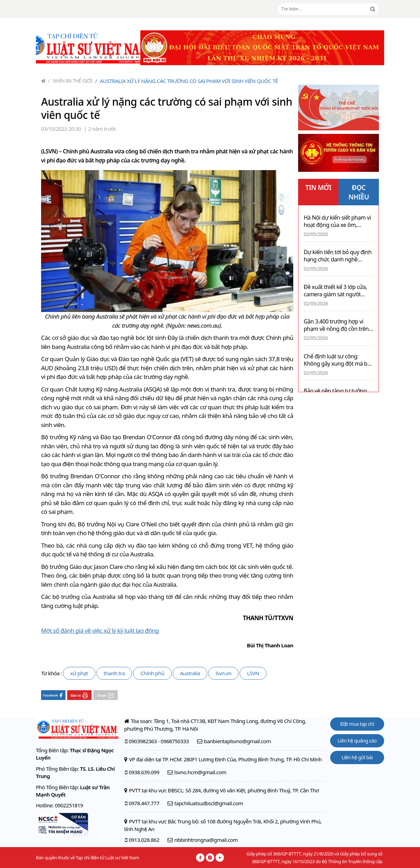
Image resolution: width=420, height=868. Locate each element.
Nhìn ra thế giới (71, 81)
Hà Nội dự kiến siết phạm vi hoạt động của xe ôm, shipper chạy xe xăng (337, 221)
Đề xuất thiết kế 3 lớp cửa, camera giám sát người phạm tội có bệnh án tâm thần (335, 291)
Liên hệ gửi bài (357, 757)
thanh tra (114, 673)
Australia (190, 673)
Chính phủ (152, 673)
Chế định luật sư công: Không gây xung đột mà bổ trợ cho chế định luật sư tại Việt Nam (337, 360)
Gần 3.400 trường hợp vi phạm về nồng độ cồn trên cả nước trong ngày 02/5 (336, 325)
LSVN (253, 673)
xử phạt (79, 673)
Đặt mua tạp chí (357, 724)
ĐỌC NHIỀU (359, 192)
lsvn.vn (223, 673)
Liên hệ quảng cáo (357, 741)
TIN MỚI (318, 188)
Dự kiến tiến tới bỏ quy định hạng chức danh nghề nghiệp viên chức (338, 256)
